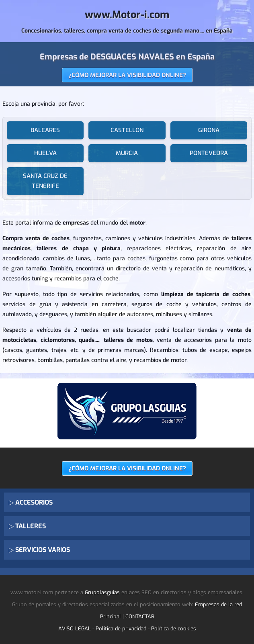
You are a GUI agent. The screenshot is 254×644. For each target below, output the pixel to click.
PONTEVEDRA (209, 153)
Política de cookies (174, 629)
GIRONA (209, 130)
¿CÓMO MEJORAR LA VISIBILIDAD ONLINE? (127, 75)
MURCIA (127, 153)
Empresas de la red (218, 604)
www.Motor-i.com (127, 15)
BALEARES (45, 130)
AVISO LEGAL (75, 629)
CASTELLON (127, 130)
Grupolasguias (102, 592)
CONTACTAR (140, 616)
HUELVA (45, 153)
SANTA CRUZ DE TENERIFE (45, 181)
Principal (111, 616)
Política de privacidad (121, 629)
